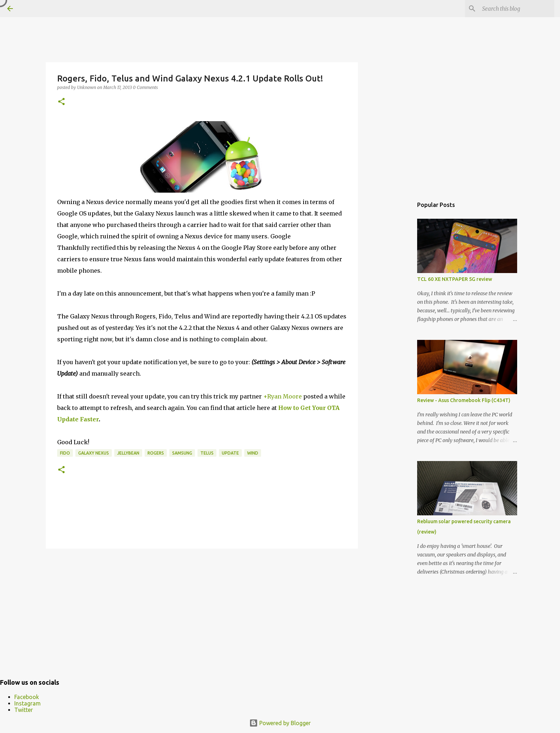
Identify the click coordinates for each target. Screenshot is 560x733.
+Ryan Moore (282, 396)
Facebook (27, 697)
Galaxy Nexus (94, 453)
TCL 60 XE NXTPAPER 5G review (455, 279)
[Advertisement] (202, 609)
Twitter (24, 710)
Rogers (156, 453)
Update (230, 453)
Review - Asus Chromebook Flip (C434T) (464, 400)
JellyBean (128, 453)
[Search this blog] (517, 9)
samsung (182, 453)
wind (253, 453)
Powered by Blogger (280, 723)
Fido (65, 453)
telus (207, 453)
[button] (61, 102)
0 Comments (145, 87)
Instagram (27, 703)
